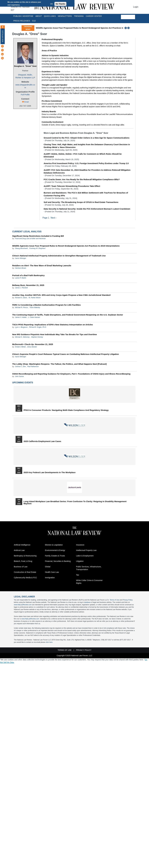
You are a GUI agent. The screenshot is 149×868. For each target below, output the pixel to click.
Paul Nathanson (33, 367)
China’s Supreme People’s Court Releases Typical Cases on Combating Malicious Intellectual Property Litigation (66, 354)
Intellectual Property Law (86, 550)
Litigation (80, 561)
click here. (49, 642)
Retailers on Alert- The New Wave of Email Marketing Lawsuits (42, 265)
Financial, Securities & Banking (58, 561)
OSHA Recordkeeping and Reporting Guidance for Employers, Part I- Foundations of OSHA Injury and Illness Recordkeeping (71, 374)
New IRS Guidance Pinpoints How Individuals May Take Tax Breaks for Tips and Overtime (55, 334)
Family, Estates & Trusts (55, 556)
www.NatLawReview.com (23, 605)
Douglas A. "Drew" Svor (25, 66)
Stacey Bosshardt (21, 248)
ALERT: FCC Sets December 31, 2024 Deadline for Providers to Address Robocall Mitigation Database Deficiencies (87, 171)
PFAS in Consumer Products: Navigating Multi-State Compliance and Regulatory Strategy (66, 410)
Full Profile (25, 95)
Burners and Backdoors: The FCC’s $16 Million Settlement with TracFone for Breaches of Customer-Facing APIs (86, 194)
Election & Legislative (54, 545)
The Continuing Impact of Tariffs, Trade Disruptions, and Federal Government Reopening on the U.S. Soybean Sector (68, 315)
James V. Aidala (21, 317)
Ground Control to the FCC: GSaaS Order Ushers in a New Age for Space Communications (87, 138)
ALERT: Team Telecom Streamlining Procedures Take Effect (72, 186)
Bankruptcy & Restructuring (25, 556)
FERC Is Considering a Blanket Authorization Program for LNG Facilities (46, 305)
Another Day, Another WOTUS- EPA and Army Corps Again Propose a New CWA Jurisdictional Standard (61, 295)
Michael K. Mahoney (22, 337)
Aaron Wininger (21, 258)
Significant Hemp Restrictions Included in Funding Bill (38, 236)
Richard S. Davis (21, 298)
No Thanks (60, 4)
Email (27, 102)
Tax (78, 575)
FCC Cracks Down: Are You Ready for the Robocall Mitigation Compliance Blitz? (82, 179)
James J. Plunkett (21, 288)
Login (136, 7)
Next (129, 28)
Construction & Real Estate (25, 572)
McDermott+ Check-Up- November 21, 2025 (33, 344)
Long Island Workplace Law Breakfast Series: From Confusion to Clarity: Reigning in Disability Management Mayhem (75, 503)
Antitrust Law (19, 550)
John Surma (19, 376)
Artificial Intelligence (22, 545)
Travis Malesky (35, 307)
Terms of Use (114, 600)
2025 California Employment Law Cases (42, 441)
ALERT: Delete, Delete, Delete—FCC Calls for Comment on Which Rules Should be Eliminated (83, 155)
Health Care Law (52, 572)
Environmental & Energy (55, 550)
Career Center (94, 16)
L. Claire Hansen (34, 317)
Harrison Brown (21, 268)
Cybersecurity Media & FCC (25, 578)
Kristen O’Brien (20, 347)
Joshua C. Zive (20, 367)
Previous (126, 28)
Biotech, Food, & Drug (23, 561)
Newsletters (65, 16)
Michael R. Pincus (22, 307)
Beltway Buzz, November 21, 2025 (28, 285)
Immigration (50, 578)
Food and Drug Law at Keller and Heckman (30, 239)
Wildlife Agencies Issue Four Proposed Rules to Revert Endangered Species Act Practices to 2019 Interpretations (90, 28)
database (87, 602)
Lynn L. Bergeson (21, 327)
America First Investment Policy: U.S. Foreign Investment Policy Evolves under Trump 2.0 (86, 163)
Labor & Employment (85, 556)
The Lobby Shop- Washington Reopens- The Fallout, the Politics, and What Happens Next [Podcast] (59, 364)
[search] (128, 17)
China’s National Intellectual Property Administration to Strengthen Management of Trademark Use (59, 256)
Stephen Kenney (37, 337)
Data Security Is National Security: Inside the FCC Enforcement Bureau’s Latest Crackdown (87, 209)
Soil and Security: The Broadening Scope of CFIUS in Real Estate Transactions (81, 202)
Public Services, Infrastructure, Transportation (89, 568)
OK (51, 4)
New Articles (3, 36)
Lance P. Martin (21, 278)
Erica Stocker (32, 347)
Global (48, 567)
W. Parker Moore (35, 298)
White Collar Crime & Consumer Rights (89, 582)
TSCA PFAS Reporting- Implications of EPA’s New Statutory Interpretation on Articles (53, 325)
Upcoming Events (23, 383)
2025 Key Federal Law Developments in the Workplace (50, 472)
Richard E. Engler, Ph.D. (38, 327)
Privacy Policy (128, 600)
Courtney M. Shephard (37, 248)
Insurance (80, 545)
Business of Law (21, 567)
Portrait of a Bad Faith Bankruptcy (28, 275)
